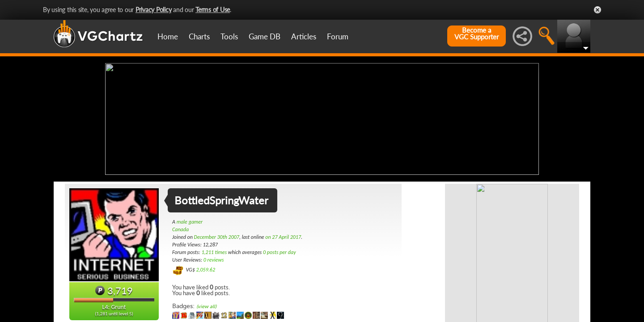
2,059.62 (205, 270)
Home (168, 36)
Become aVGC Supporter (477, 34)
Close (597, 10)
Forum (338, 36)
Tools (229, 36)
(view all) (206, 307)
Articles (304, 36)
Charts (199, 36)
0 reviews (214, 260)
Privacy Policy (154, 10)
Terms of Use (213, 10)
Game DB (265, 36)
